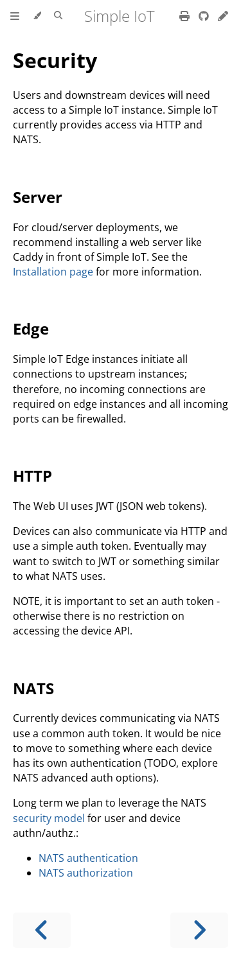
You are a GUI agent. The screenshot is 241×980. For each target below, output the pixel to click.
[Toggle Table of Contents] (15, 16)
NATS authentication (88, 858)
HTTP (32, 476)
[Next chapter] (199, 930)
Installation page (53, 272)
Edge (31, 328)
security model (49, 818)
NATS (33, 688)
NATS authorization (86, 873)
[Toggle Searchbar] (58, 16)
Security (55, 60)
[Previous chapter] (42, 930)
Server (38, 197)
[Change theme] (37, 16)
